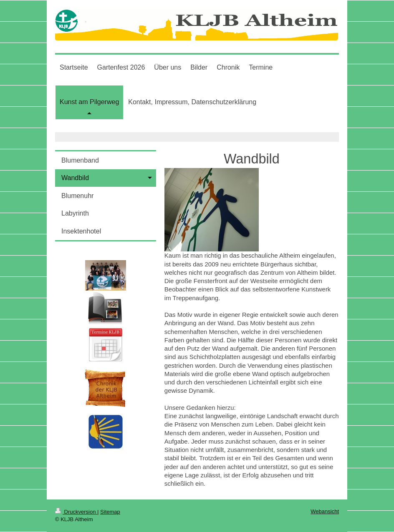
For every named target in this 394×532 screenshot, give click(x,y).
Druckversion (76, 512)
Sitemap (110, 512)
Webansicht (325, 511)
